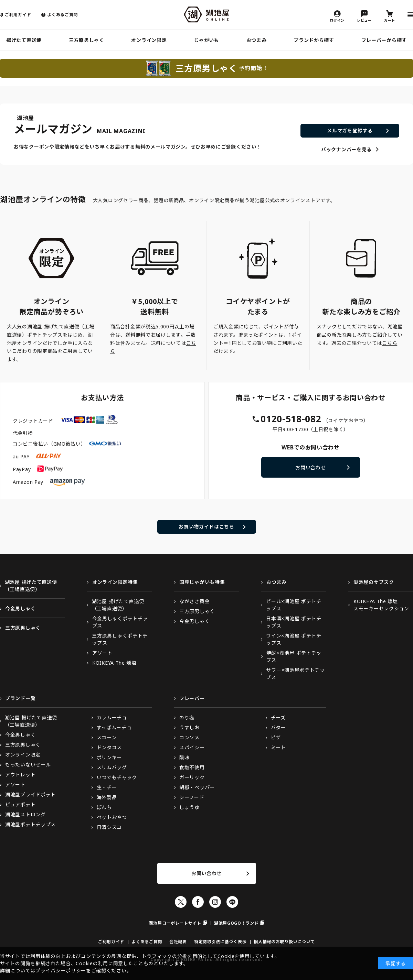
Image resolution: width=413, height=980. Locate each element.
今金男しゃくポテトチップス (120, 622)
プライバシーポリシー (61, 971)
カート (390, 20)
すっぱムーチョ (114, 727)
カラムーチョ (112, 717)
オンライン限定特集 (115, 582)
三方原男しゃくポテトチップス (120, 639)
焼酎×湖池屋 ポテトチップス (294, 656)
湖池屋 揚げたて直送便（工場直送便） (31, 586)
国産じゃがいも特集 (202, 582)
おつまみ (257, 40)
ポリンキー (109, 757)
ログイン (337, 20)
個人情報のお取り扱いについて (284, 942)
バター (278, 727)
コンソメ (189, 737)
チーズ (278, 717)
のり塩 (187, 717)
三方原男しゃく (87, 40)
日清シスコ (109, 827)
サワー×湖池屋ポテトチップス (295, 674)
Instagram (215, 902)
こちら (390, 343)
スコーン (107, 737)
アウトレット (20, 775)
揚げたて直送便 (24, 40)
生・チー (107, 787)
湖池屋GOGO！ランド (236, 923)
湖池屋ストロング (25, 814)
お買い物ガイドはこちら (206, 527)
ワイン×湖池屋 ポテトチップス (294, 639)
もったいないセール (28, 765)
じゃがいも (206, 40)
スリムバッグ (112, 767)
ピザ (276, 737)
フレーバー (192, 698)
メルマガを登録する (350, 130)
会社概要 (178, 942)
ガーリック (192, 777)
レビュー (364, 20)
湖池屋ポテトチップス (30, 824)
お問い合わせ (310, 467)
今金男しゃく (20, 608)
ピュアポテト (20, 804)
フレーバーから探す (384, 40)
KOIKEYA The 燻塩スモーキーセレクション (381, 605)
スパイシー (192, 747)
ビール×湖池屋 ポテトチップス (294, 605)
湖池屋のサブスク (374, 582)
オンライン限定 (149, 40)
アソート (102, 653)
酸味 (184, 757)
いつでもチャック (117, 777)
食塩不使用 (192, 767)
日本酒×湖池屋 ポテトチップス (294, 622)
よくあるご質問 (62, 15)
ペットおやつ (112, 817)
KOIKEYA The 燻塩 (114, 663)
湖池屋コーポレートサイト (175, 923)
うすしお (189, 727)
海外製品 (107, 797)
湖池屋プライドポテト (30, 794)
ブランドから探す (314, 40)
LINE (232, 902)
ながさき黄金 (194, 601)
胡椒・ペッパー (197, 787)
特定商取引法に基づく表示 (220, 942)
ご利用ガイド (18, 15)
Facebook (198, 902)
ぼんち (104, 807)
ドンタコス (109, 747)
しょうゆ (189, 807)
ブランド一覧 (20, 698)
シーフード (192, 797)
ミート (278, 747)
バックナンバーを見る (346, 149)
